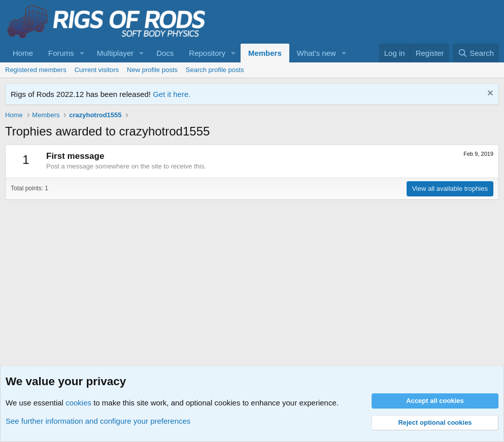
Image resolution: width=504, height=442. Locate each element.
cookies (78, 403)
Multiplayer (115, 53)
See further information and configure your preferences (98, 421)
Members (265, 53)
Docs (165, 53)
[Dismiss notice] (489, 94)
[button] (82, 53)
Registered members (36, 70)
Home (23, 53)
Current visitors (97, 70)
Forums (61, 53)
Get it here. (172, 94)
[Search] (476, 53)
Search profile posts (215, 70)
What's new (316, 53)
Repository (207, 53)
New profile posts (152, 70)
